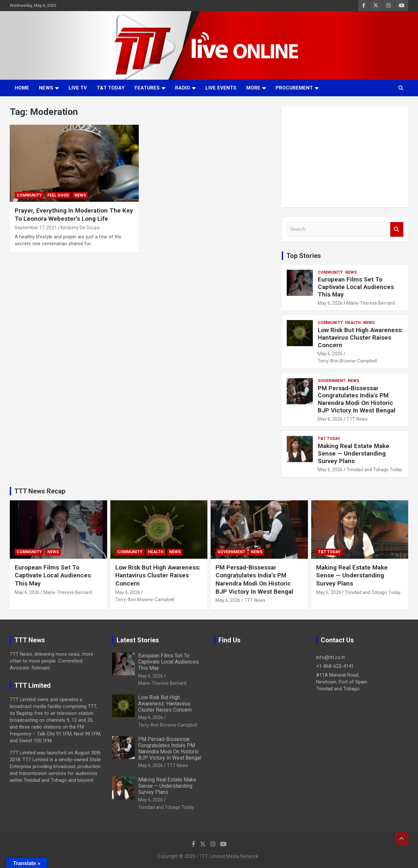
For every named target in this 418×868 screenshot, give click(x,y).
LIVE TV (78, 88)
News (46, 88)
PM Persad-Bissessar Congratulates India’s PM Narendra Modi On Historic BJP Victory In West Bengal (357, 399)
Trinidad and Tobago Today (374, 470)
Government (332, 381)
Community (29, 195)
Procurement (294, 88)
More (253, 88)
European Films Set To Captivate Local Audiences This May (356, 287)
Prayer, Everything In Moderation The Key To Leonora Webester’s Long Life (74, 215)
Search (397, 229)
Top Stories (304, 256)
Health (353, 323)
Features (147, 88)
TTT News (357, 419)
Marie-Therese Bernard (371, 303)
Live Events (221, 88)
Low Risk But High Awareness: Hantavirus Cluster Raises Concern (360, 338)
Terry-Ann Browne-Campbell (347, 361)
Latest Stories (138, 640)
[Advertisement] (345, 157)
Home (22, 88)
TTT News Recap (40, 491)
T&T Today (111, 88)
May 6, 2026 (330, 303)
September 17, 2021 (36, 228)
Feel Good (58, 195)
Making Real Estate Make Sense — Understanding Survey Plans (354, 453)
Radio (183, 88)
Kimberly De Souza (80, 228)
